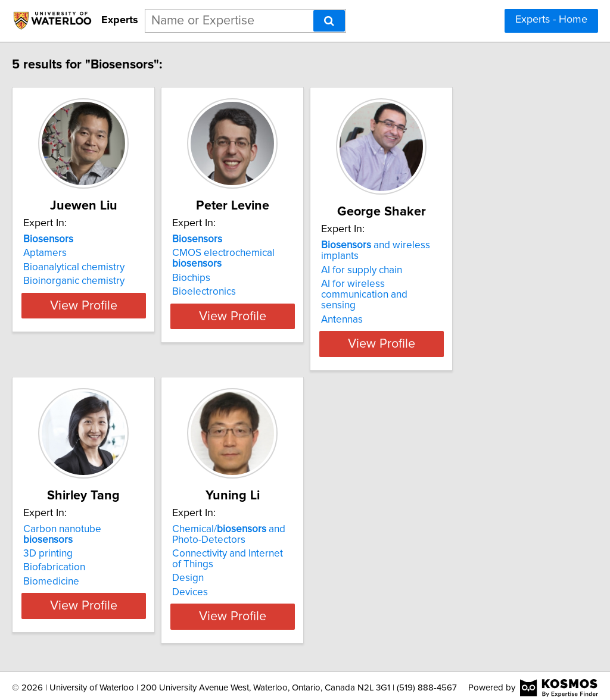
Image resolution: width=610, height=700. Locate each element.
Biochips (246, 278)
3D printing (73, 532)
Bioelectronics (259, 292)
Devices (245, 582)
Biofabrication (79, 546)
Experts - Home (551, 20)
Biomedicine (76, 560)
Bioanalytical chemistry (99, 267)
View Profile (124, 327)
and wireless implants (480, 245)
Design (243, 568)
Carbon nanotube (113, 518)
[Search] (329, 21)
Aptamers (70, 253)
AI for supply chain (446, 260)
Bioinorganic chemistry (99, 281)
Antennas (427, 298)
